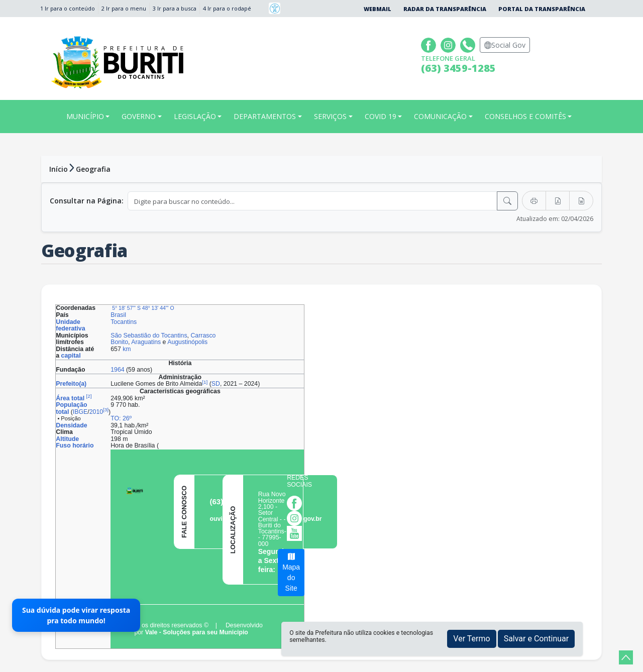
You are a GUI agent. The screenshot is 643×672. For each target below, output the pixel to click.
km (127, 349)
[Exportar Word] (581, 201)
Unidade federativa (70, 325)
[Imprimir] (534, 201)
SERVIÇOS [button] (330, 116)
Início (59, 169)
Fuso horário (75, 445)
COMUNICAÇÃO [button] (440, 116)
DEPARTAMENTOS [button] (265, 116)
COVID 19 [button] (381, 116)
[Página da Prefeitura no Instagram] (449, 44)
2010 (96, 412)
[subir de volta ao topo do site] (626, 657)
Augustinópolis (187, 342)
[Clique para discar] (469, 44)
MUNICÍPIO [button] (85, 116)
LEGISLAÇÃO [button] (195, 116)
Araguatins (146, 342)
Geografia (93, 169)
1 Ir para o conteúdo (68, 8)
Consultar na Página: (87, 201)
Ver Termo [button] (471, 639)
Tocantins (124, 322)
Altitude (67, 439)
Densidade (71, 425)
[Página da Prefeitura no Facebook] (430, 44)
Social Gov (505, 45)
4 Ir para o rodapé (227, 8)
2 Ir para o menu (124, 8)
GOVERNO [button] (139, 116)
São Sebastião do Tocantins (149, 335)
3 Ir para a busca (175, 8)
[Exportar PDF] (558, 201)
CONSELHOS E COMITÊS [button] (525, 116)
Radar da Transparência (445, 9)
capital (71, 356)
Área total (70, 398)
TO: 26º (121, 418)
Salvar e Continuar (537, 639)
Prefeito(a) (71, 384)
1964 (117, 370)
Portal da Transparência (542, 9)
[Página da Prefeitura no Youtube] (297, 533)
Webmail (378, 9)
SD (216, 384)
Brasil (118, 315)
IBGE (80, 412)
